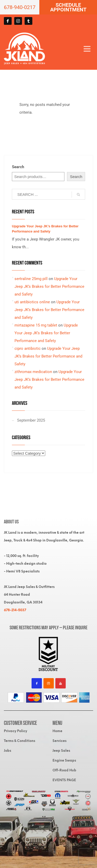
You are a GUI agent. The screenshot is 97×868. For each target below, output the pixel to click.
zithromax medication (33, 372)
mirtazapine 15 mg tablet (36, 325)
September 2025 (31, 420)
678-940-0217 (20, 7)
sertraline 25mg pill (31, 279)
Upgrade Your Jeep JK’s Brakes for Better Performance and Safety (49, 286)
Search (18, 167)
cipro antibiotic (28, 348)
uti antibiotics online (32, 302)
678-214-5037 (15, 610)
